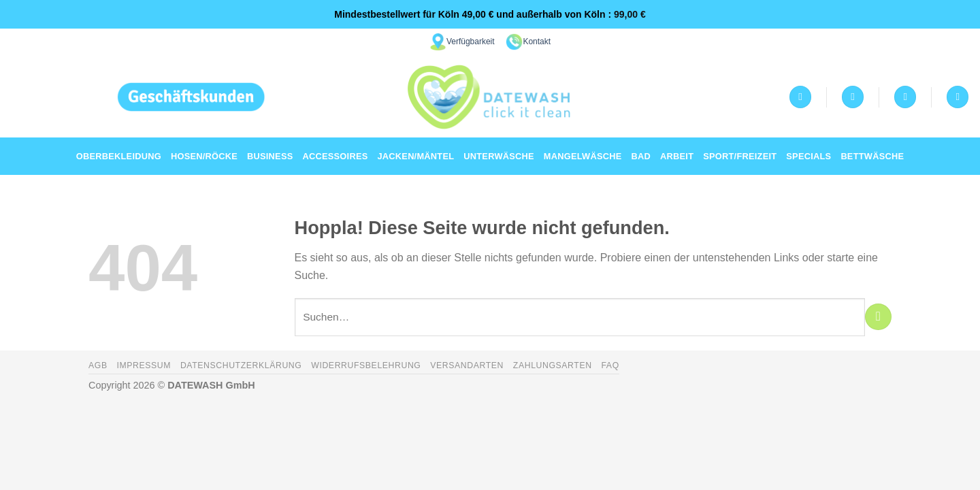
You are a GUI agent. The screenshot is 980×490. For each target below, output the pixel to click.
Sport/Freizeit (740, 156)
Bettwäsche (872, 156)
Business (270, 156)
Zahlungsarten (553, 365)
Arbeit (677, 156)
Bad (641, 156)
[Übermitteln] (878, 317)
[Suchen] (958, 97)
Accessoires (336, 156)
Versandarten (467, 365)
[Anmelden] (800, 97)
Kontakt (537, 42)
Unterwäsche (499, 156)
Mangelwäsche (583, 156)
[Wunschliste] (853, 97)
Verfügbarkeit (471, 42)
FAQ (610, 365)
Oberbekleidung (119, 156)
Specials (808, 156)
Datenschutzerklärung (241, 365)
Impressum (144, 365)
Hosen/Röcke (204, 156)
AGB (98, 365)
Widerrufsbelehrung (366, 365)
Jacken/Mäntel (415, 156)
